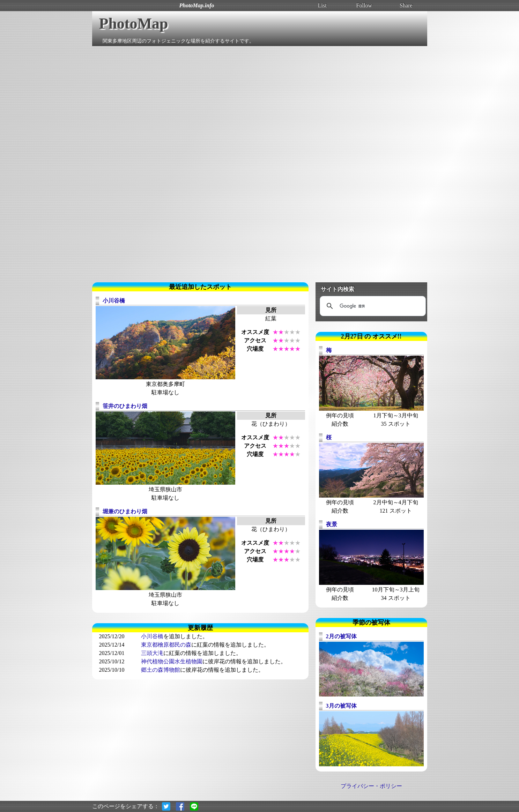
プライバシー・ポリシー (371, 786)
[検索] (372, 306)
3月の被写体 (341, 706)
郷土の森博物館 (161, 670)
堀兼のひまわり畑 (125, 511)
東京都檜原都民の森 (166, 645)
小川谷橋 (114, 301)
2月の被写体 (341, 636)
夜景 (332, 524)
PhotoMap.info (197, 5)
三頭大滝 (152, 653)
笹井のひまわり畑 (125, 406)
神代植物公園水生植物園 (172, 661)
